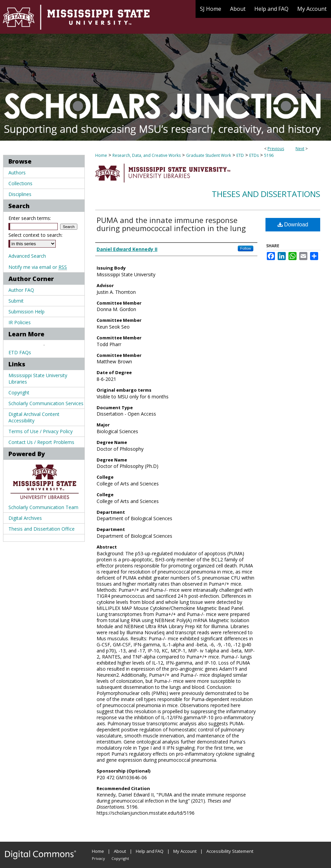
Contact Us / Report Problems (41, 442)
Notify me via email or (38, 267)
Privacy (98, 858)
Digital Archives (25, 518)
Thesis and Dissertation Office (42, 529)
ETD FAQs (20, 352)
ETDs (254, 155)
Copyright (19, 393)
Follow (246, 248)
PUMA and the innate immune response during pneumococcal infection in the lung (171, 224)
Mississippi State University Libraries (38, 379)
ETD (240, 155)
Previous (276, 149)
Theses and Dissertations (266, 194)
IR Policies (20, 322)
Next (300, 149)
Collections (20, 183)
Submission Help (27, 312)
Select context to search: (35, 235)
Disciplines (20, 194)
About (120, 851)
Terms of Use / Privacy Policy (41, 431)
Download (293, 225)
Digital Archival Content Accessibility (34, 417)
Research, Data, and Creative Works (147, 155)
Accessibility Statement (230, 851)
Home (101, 155)
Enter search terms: (30, 218)
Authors (17, 173)
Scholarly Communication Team (43, 507)
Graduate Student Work (209, 155)
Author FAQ (21, 290)
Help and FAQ (150, 851)
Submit (16, 301)
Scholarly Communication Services (46, 403)
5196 (269, 155)
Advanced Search (27, 256)
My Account (185, 851)
